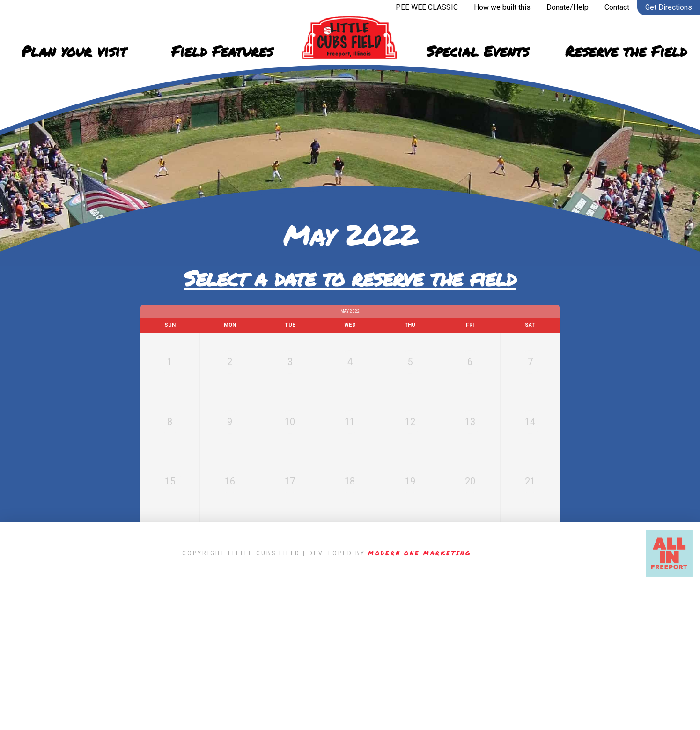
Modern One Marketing (420, 699)
